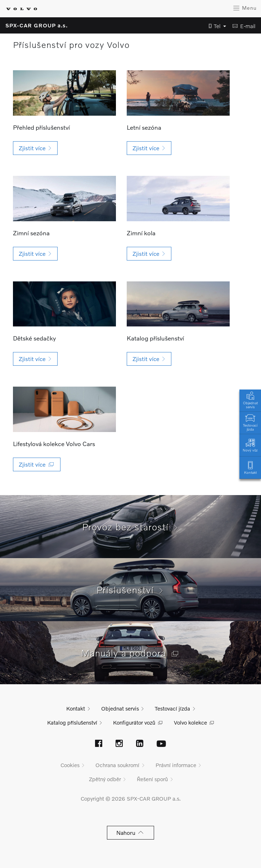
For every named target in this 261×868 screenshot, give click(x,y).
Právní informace (176, 765)
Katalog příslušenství (72, 722)
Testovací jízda (250, 422)
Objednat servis (250, 400)
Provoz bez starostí (131, 527)
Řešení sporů (152, 779)
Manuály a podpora (131, 653)
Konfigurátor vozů (134, 722)
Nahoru (130, 833)
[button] (215, 26)
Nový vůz (250, 445)
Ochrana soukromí (117, 765)
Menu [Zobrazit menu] (245, 8)
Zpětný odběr (105, 779)
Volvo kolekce (190, 722)
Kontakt (250, 467)
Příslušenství (130, 590)
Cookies (70, 765)
